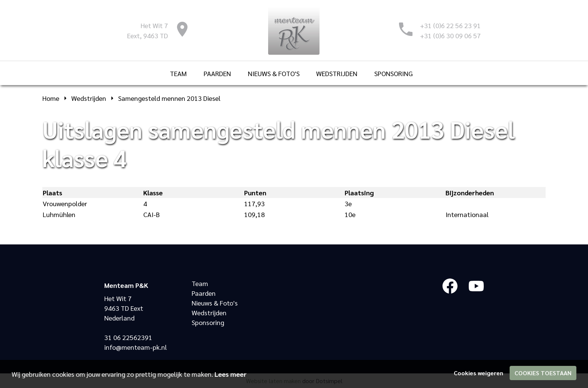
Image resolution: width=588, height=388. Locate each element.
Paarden (204, 293)
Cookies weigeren (478, 373)
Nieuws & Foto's (215, 303)
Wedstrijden (209, 312)
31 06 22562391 (128, 337)
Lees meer (231, 374)
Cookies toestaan (543, 373)
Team (200, 283)
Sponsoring (208, 322)
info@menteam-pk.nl (136, 347)
